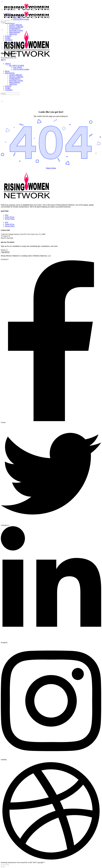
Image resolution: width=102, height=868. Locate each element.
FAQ (7, 215)
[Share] (6, 865)
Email (3, 250)
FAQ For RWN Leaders (21, 69)
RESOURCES (10, 73)
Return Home (51, 168)
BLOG (7, 71)
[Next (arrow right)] (4, 867)
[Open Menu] (2, 10)
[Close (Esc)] (8, 865)
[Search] (2, 20)
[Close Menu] (2, 60)
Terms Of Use (10, 217)
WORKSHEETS (15, 79)
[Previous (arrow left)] (2, 867)
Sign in (3, 60)
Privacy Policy (10, 219)
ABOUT (8, 64)
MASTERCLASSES (16, 81)
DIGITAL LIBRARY (16, 77)
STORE (8, 88)
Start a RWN (18, 67)
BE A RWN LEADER (17, 66)
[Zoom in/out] (2, 865)
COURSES (9, 90)
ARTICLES (13, 84)
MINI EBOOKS (15, 82)
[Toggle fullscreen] (4, 865)
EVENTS (8, 86)
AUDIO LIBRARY (16, 75)
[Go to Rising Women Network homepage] (27, 10)
